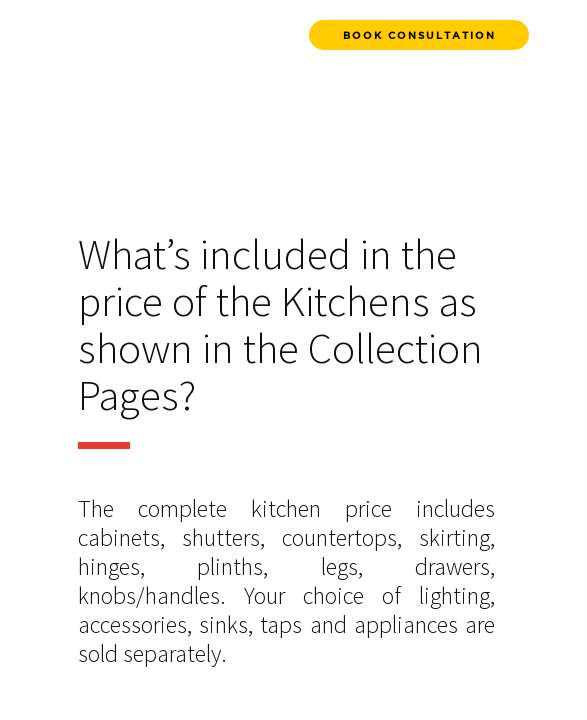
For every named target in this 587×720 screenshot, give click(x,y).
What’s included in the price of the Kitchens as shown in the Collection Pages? (280, 326)
